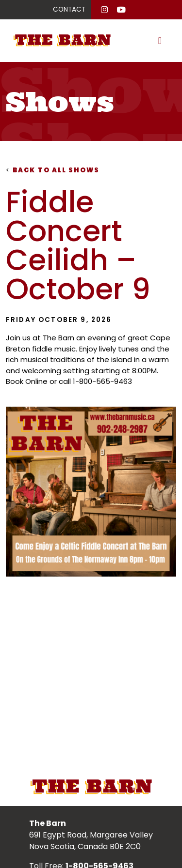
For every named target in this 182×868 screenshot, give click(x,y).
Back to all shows (53, 170)
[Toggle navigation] (160, 41)
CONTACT (69, 9)
